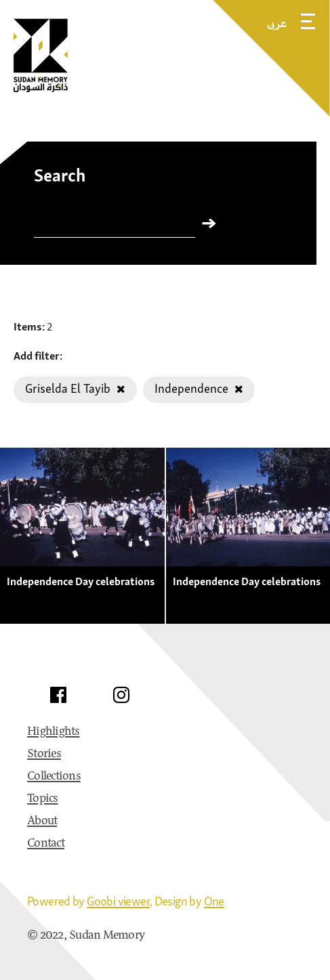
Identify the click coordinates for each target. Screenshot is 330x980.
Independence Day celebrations (81, 581)
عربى (277, 23)
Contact (46, 844)
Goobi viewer (118, 901)
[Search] (115, 226)
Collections (54, 777)
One (214, 901)
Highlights (54, 732)
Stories (44, 754)
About (42, 822)
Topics (43, 799)
